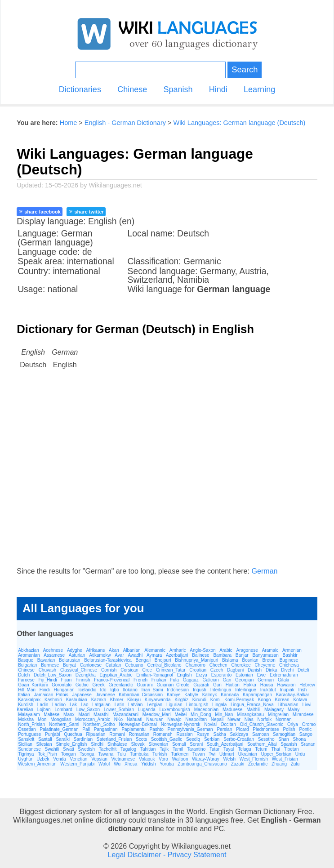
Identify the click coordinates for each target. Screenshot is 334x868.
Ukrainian (248, 754)
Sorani (196, 744)
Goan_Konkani (33, 685)
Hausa (267, 685)
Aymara (154, 655)
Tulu (122, 754)
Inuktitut (268, 690)
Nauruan (155, 719)
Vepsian (99, 759)
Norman (284, 719)
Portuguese (29, 734)
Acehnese (53, 650)
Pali (86, 729)
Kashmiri (53, 700)
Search (245, 69)
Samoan (261, 734)
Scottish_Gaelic (167, 739)
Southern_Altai (262, 744)
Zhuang (279, 764)
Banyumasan (265, 655)
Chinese (132, 89)
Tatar (214, 749)
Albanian (132, 650)
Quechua (73, 734)
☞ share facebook (40, 212)
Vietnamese (123, 759)
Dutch (24, 675)
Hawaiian (286, 685)
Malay (294, 710)
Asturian (77, 655)
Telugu (244, 749)
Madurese (232, 710)
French (140, 680)
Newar (234, 719)
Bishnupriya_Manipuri (196, 660)
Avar (119, 655)
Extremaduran (284, 675)
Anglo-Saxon (203, 650)
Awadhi (136, 655)
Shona (299, 739)
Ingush (200, 690)
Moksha (26, 719)
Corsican (129, 670)
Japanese (82, 695)
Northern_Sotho (99, 724)
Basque (26, 660)
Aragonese (247, 650)
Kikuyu (134, 700)
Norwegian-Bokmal (138, 724)
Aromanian (29, 655)
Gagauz (191, 680)
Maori (84, 714)
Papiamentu (133, 729)
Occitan (228, 724)
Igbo (114, 690)
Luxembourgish (175, 710)
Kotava (300, 700)
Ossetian (27, 729)
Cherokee (241, 665)
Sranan (308, 744)
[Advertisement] (167, 477)
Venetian (78, 759)
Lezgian (154, 705)
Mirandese (303, 714)
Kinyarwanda (158, 700)
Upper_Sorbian (276, 754)
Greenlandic (121, 685)
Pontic (305, 729)
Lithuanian (288, 705)
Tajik (164, 749)
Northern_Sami (64, 724)
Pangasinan (106, 729)
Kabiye (174, 695)
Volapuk (147, 759)
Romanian (139, 734)
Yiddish (148, 764)
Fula (174, 680)
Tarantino (196, 749)
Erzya (201, 675)
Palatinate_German (59, 729)
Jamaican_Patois (51, 695)
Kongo (265, 700)
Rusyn (203, 734)
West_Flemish (254, 759)
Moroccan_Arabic (93, 719)
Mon (42, 719)
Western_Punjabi (77, 764)
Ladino (59, 705)
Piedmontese (266, 729)
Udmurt (227, 754)
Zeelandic (258, 764)
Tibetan (292, 749)
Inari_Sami (152, 690)
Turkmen (180, 754)
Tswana (106, 754)
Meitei (180, 714)
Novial (210, 724)
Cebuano (134, 665)
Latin (120, 705)
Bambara (222, 655)
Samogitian (284, 734)
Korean (282, 700)
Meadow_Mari (157, 714)
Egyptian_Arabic (116, 675)
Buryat (69, 665)
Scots (141, 739)
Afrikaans (96, 650)
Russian (184, 734)
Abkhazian (29, 650)
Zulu (295, 764)
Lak (73, 705)
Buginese (289, 660)
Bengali (143, 660)
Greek (98, 685)
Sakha (219, 734)
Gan (227, 680)
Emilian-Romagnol (155, 675)
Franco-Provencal (112, 680)
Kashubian (77, 700)
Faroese (26, 680)
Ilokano (130, 690)
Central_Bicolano (164, 665)
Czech (217, 670)
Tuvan (198, 754)
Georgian (244, 680)
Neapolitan (196, 719)
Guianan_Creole (173, 685)
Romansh (163, 734)
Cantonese (91, 665)
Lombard (63, 710)
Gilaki (283, 680)
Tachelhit (108, 749)
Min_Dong (201, 714)
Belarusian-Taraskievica (108, 660)
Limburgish (197, 705)
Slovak (138, 744)
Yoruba (167, 764)
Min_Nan (224, 714)
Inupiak (287, 690)
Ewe (261, 675)
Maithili (253, 710)
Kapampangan (257, 695)
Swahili (52, 749)
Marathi (101, 714)
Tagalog (128, 749)
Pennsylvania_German (190, 729)
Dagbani (235, 670)
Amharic (178, 650)
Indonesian (178, 690)
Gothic (82, 685)
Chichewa (289, 665)
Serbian (212, 739)
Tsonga (87, 754)
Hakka (250, 685)
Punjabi (52, 734)
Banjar (242, 655)
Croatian (198, 670)
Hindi (218, 89)
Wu (117, 764)
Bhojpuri (163, 660)
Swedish (86, 749)
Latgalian (101, 705)
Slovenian (158, 744)
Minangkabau (250, 714)
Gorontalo (62, 685)
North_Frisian (31, 724)
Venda (59, 759)
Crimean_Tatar (171, 670)
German (264, 571)
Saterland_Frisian (114, 739)
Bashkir (290, 655)
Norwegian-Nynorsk (181, 724)
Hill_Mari (27, 690)
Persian (224, 729)
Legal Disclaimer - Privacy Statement (167, 855)
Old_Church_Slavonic (262, 724)
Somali (179, 744)
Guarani (145, 685)
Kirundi (199, 700)
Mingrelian (278, 714)
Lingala (219, 705)
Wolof (104, 764)
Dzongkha (86, 675)
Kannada (230, 695)
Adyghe (75, 650)
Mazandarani (125, 714)
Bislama (230, 660)
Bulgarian (27, 665)
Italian (24, 695)
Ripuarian (96, 734)
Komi (216, 700)
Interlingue (246, 690)
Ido (103, 690)
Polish (289, 729)
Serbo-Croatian (239, 739)
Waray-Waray (205, 759)
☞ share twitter (86, 212)
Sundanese (29, 749)
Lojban (44, 710)
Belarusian (69, 660)
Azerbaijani (177, 655)
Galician (210, 680)
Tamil (178, 749)
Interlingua (221, 690)
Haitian (233, 685)
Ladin (43, 705)
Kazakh (99, 700)
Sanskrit (26, 739)
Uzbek (43, 759)
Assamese (54, 655)
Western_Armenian (37, 764)
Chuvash (47, 670)
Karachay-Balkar (293, 695)
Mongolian (61, 719)
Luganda (147, 710)
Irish (303, 690)
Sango (306, 734)
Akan (114, 650)
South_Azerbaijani (225, 744)
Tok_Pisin (47, 754)
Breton (269, 660)
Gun (217, 685)
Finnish (83, 680)
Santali (45, 739)
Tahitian (148, 749)
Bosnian (250, 660)
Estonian (244, 675)
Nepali (217, 719)
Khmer (117, 700)
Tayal (229, 749)
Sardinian (83, 739)
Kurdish (26, 705)
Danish (255, 670)
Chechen (218, 665)
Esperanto (222, 675)
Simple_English (71, 744)
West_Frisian (285, 759)
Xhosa (131, 764)
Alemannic (155, 650)
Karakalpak (29, 700)
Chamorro (195, 665)
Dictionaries (80, 89)
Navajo (174, 719)
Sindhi (97, 744)
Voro (163, 759)
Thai (275, 749)
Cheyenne (265, 665)
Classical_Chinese (79, 670)
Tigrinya (26, 754)
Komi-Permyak (239, 700)
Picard (242, 729)
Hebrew (307, 685)
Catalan (113, 665)
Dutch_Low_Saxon (53, 675)
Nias (249, 719)
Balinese (200, 655)
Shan (283, 739)
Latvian (135, 705)
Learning (259, 89)
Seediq (193, 739)
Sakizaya (239, 734)
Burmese (50, 665)
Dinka (272, 670)
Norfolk (264, 719)
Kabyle (191, 695)
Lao (85, 705)
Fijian (67, 680)
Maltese (51, 714)
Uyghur (25, 759)
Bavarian (46, 660)
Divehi (287, 670)
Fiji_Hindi (48, 680)
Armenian (292, 650)
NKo (118, 719)
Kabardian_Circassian (141, 695)
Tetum (261, 749)
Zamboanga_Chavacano (202, 764)
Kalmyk (210, 695)
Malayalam (29, 714)
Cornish (109, 670)
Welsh (229, 759)
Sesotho (266, 739)
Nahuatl (134, 719)
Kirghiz (181, 700)
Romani (117, 734)
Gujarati (201, 685)
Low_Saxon (88, 710)
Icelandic (87, 690)
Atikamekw (100, 655)
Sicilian (25, 744)
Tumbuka (139, 754)
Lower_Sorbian (119, 710)
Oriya (293, 724)
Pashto (157, 729)
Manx (69, 714)
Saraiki (63, 739)
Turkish (160, 754)
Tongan (69, 754)
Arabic (226, 650)
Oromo (309, 724)
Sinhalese (117, 744)
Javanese (105, 695)
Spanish (178, 89)
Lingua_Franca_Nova (252, 705)
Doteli (303, 670)
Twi (212, 754)
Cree (147, 670)
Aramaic (270, 650)
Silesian (44, 744)
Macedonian (206, 710)
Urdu (300, 754)
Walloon (180, 759)
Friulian (159, 680)
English (185, 675)
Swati (68, 749)
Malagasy (274, 710)
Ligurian (174, 705)
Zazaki (238, 764)
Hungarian (64, 690)
